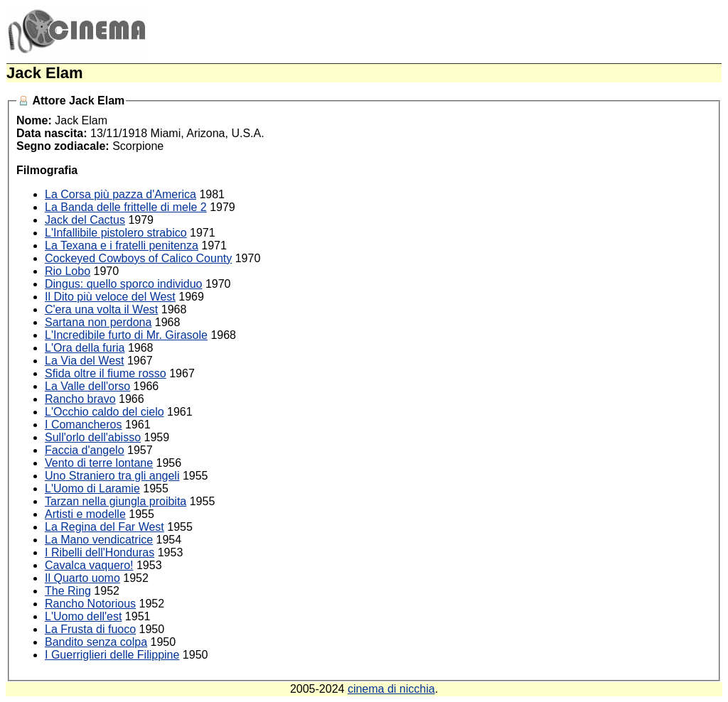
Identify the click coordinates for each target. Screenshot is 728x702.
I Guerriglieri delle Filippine (112, 655)
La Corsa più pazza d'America (121, 194)
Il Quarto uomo (82, 578)
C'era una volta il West (101, 309)
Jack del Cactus (85, 220)
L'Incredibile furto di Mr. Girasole (126, 335)
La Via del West (84, 361)
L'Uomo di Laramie (92, 488)
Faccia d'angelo (85, 450)
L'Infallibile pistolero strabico (116, 233)
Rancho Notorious (90, 604)
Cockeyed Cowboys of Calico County (138, 258)
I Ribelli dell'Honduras (100, 552)
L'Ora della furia (85, 348)
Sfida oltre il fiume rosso (106, 373)
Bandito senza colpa (96, 642)
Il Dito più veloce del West (110, 297)
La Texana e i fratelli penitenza (122, 245)
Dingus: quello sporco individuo (123, 284)
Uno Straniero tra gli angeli (112, 476)
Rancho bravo (80, 399)
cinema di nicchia (391, 689)
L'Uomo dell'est (83, 616)
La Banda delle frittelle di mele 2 (126, 207)
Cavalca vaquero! (89, 565)
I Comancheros (84, 425)
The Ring (68, 591)
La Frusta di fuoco (90, 629)
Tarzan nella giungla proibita (116, 501)
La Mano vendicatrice (99, 540)
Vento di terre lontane (99, 463)
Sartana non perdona (98, 322)
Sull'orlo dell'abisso (93, 437)
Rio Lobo (68, 271)
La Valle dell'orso (87, 386)
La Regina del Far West (105, 527)
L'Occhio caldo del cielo (105, 412)
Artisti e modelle (85, 514)
